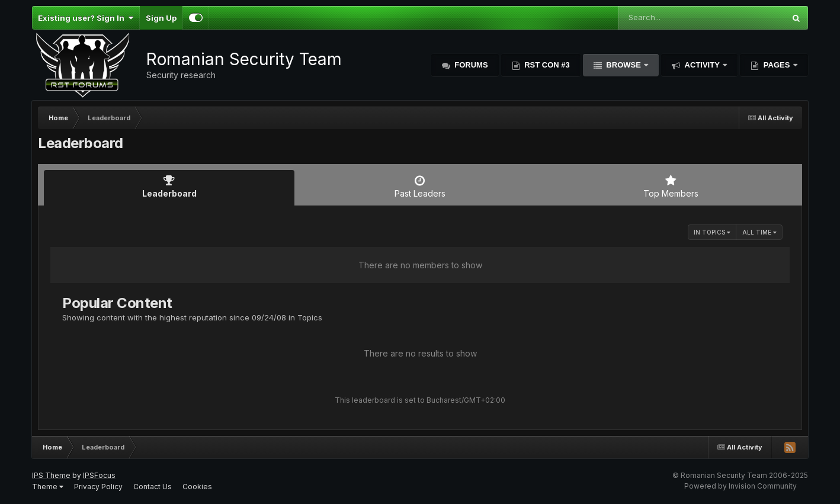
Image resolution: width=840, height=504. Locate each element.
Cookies (197, 487)
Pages (777, 65)
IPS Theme (51, 475)
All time (759, 232)
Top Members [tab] (671, 187)
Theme (48, 487)
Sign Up (161, 18)
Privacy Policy (98, 487)
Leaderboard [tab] (169, 187)
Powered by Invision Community (740, 486)
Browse (624, 65)
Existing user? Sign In (86, 18)
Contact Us (153, 487)
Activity (702, 65)
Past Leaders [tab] (420, 187)
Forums (470, 65)
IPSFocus (99, 475)
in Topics (712, 232)
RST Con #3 (546, 65)
